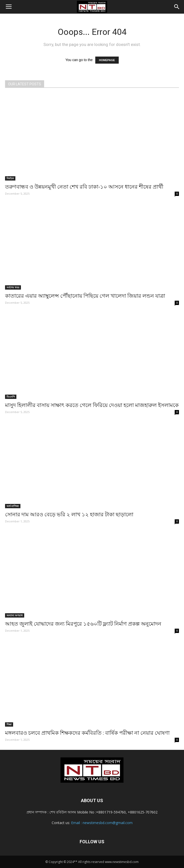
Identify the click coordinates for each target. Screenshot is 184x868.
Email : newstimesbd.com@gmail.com (102, 823)
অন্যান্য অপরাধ (15, 615)
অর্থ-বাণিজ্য (13, 506)
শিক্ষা (9, 724)
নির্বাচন (10, 178)
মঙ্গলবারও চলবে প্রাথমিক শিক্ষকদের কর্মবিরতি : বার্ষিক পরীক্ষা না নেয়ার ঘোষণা (87, 733)
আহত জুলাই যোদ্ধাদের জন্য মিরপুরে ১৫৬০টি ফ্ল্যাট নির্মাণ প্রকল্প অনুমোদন (83, 624)
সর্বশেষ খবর (13, 287)
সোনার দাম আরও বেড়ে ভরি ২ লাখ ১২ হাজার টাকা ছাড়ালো (69, 515)
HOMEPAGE (107, 60)
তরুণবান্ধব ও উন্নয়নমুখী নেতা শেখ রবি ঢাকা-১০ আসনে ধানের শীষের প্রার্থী (84, 187)
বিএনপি (11, 397)
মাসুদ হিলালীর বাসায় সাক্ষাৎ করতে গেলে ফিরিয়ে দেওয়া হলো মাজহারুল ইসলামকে (92, 405)
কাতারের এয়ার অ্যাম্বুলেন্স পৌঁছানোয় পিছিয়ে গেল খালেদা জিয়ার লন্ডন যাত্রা (85, 296)
